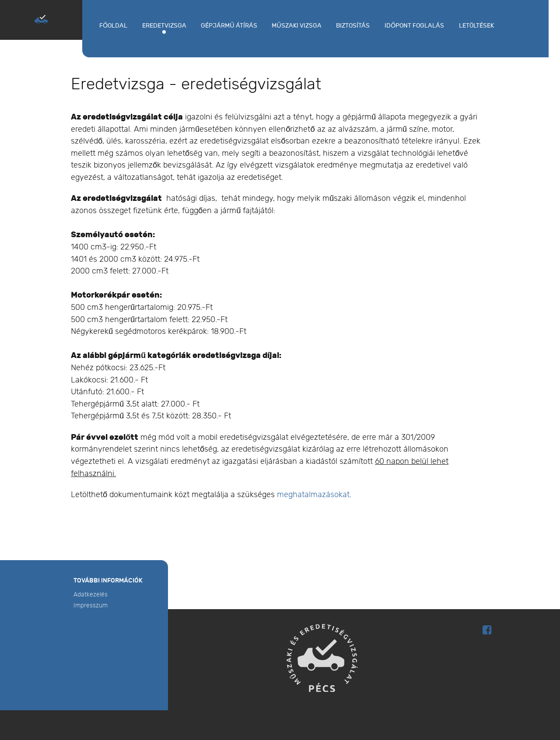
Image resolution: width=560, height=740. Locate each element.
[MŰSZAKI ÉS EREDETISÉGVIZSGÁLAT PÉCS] (41, 19)
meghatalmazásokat (313, 495)
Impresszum (91, 605)
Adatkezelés (91, 594)
